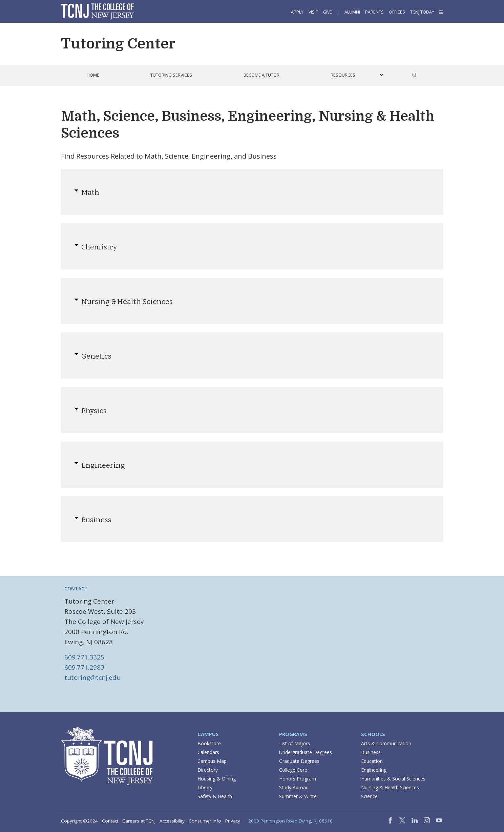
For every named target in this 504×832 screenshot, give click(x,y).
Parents (374, 12)
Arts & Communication (386, 743)
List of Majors (295, 743)
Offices (397, 12)
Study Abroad (294, 787)
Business (371, 752)
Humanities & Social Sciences (393, 779)
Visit (313, 12)
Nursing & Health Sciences (390, 787)
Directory (208, 770)
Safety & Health (215, 796)
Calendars (208, 752)
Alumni (352, 12)
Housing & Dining (217, 779)
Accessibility (172, 821)
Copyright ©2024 (79, 821)
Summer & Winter (299, 796)
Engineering (374, 770)
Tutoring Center (118, 44)
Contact (110, 821)
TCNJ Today (422, 12)
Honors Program (298, 779)
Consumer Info (205, 821)
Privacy (233, 821)
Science (369, 796)
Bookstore (209, 743)
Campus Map (212, 761)
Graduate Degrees (299, 761)
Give (328, 12)
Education (372, 761)
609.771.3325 (84, 657)
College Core (293, 770)
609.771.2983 (84, 667)
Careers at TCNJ (139, 821)
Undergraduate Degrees (306, 752)
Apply (297, 12)
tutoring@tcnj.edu (92, 677)
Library (205, 787)
